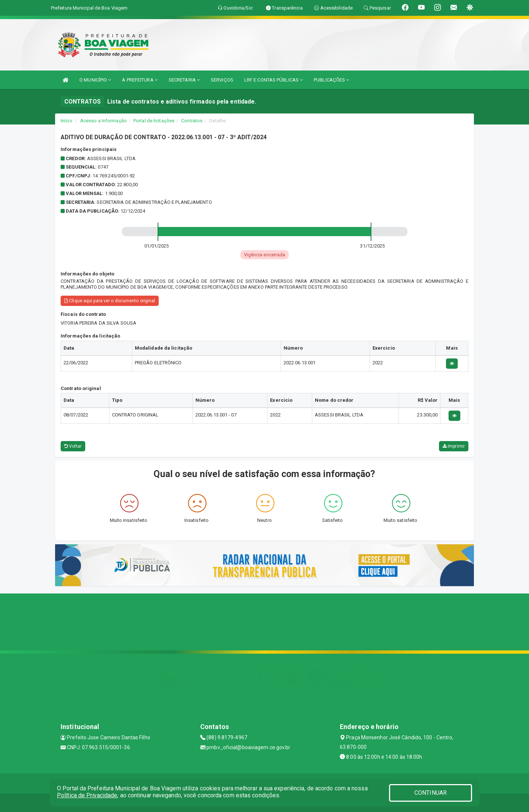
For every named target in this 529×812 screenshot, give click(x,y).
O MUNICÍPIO (95, 80)
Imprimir (454, 446)
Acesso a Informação (103, 121)
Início (66, 121)
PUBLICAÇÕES (331, 80)
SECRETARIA (184, 80)
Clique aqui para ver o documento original (110, 301)
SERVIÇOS (222, 80)
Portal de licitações (154, 121)
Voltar (73, 446)
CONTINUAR (431, 793)
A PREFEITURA (140, 80)
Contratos (192, 121)
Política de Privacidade (87, 795)
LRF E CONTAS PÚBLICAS (274, 80)
